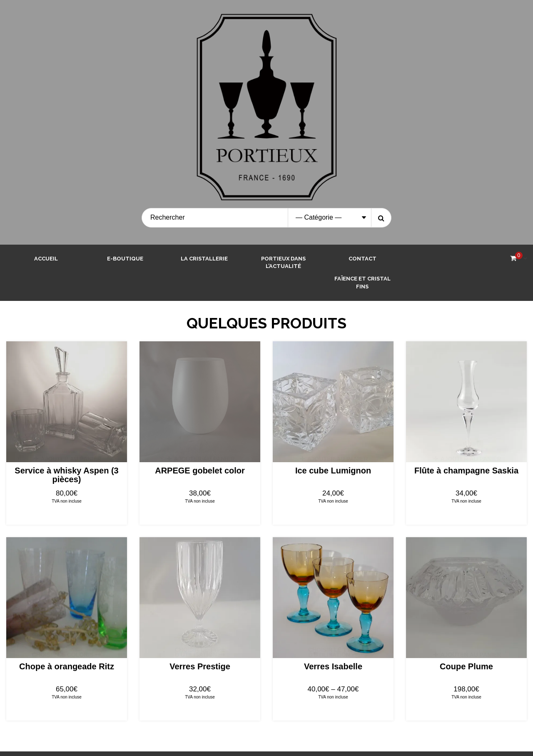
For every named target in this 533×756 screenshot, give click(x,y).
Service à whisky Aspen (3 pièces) (66, 475)
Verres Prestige (200, 666)
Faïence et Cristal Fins (362, 283)
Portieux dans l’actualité (283, 263)
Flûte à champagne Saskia (466, 471)
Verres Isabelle (333, 666)
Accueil (46, 259)
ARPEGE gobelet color (200, 471)
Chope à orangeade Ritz (67, 666)
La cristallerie (204, 259)
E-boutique (125, 259)
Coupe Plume (466, 666)
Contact (362, 259)
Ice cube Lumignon (333, 471)
